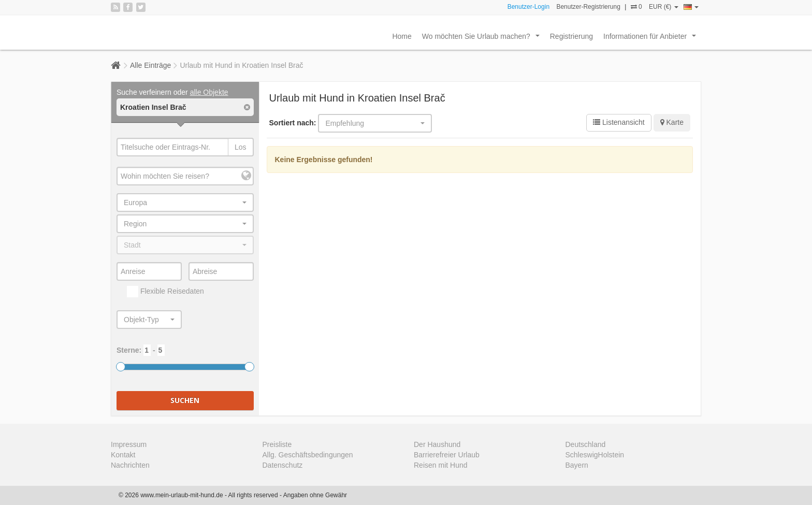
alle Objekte (209, 92)
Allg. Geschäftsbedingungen (308, 455)
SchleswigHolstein (595, 455)
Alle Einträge (150, 65)
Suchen (185, 400)
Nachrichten (130, 465)
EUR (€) (664, 7)
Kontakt (123, 455)
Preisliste (277, 444)
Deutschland (586, 444)
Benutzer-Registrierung (588, 7)
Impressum (129, 444)
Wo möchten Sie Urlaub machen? (483, 39)
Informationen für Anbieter (652, 39)
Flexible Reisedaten (165, 292)
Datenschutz (283, 465)
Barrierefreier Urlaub (447, 455)
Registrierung (571, 36)
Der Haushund (437, 444)
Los (241, 147)
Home (402, 36)
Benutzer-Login (528, 7)
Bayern (577, 465)
